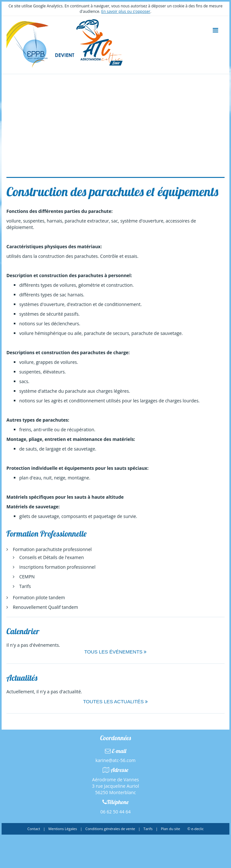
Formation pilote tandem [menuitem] (39, 597)
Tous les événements (116, 652)
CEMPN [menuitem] (27, 577)
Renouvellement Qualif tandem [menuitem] (45, 607)
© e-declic (196, 829)
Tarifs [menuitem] (25, 586)
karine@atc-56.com (115, 760)
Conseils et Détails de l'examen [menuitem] (51, 557)
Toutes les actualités (116, 701)
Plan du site (171, 829)
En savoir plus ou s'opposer (126, 11)
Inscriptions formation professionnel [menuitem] (57, 567)
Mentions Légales (63, 829)
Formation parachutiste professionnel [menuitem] (52, 549)
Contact (34, 829)
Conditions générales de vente (110, 829)
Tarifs (148, 829)
